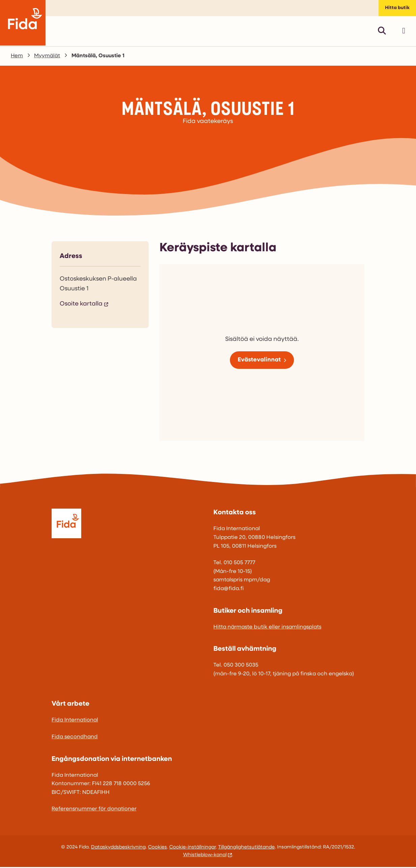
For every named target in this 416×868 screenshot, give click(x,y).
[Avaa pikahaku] (382, 32)
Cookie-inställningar (192, 848)
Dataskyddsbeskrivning (118, 848)
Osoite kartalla (81, 305)
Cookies (157, 848)
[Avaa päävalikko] (404, 32)
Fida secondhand (75, 738)
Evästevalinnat (259, 361)
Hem (17, 57)
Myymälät (47, 57)
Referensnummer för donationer (94, 810)
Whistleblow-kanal (205, 856)
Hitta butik (397, 9)
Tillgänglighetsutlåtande (246, 848)
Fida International (75, 721)
